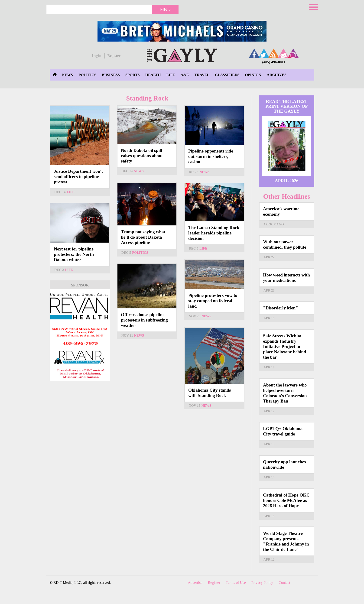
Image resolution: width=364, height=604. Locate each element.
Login (97, 56)
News (67, 75)
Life (171, 75)
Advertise (195, 583)
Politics (87, 75)
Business (111, 75)
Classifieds (227, 75)
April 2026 (287, 181)
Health (153, 75)
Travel (202, 75)
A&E (185, 75)
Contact (284, 583)
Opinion (253, 75)
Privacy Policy (262, 583)
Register (114, 56)
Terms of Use (236, 583)
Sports (133, 75)
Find (165, 9)
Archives (276, 75)
